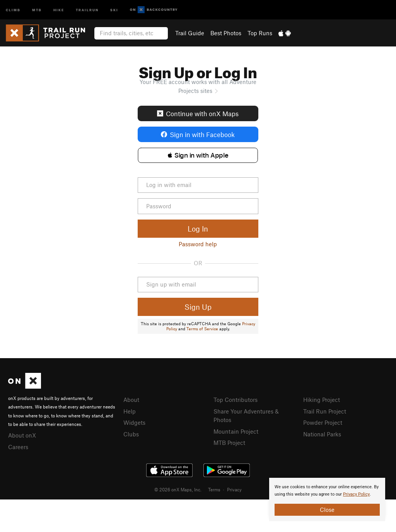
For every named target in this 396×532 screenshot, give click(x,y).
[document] (327, 499)
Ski (114, 9)
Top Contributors (236, 400)
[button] (198, 155)
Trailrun (87, 9)
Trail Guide (190, 33)
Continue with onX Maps (198, 113)
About (131, 400)
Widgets (134, 422)
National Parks (322, 434)
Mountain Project (236, 431)
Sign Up (198, 307)
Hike (59, 9)
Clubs (131, 434)
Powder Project (323, 422)
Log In (198, 229)
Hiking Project (322, 400)
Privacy (234, 489)
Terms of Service (202, 329)
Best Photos (226, 33)
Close (327, 510)
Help (130, 411)
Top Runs (260, 33)
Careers (18, 447)
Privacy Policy (356, 494)
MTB (37, 9)
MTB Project (229, 443)
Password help (198, 244)
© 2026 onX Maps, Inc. (178, 489)
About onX (22, 435)
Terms (214, 489)
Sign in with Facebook (198, 134)
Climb (13, 9)
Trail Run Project (325, 411)
